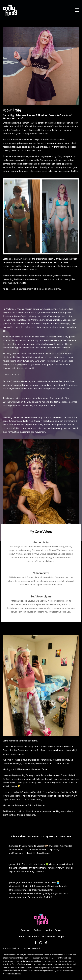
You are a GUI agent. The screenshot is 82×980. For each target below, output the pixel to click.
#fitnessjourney (43, 894)
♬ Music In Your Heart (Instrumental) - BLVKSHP (38, 895)
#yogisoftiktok (58, 894)
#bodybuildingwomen (43, 890)
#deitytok (68, 864)
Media (49, 930)
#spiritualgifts (56, 850)
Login (61, 937)
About (22, 937)
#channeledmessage (18, 868)
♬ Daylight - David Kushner (38, 853)
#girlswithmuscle (59, 886)
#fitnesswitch (15, 886)
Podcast (38, 930)
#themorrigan (56, 864)
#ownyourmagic (65, 868)
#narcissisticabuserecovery (22, 894)
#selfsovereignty (48, 868)
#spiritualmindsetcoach (37, 850)
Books (58, 930)
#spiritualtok (66, 846)
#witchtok (54, 846)
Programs (26, 930)
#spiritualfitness (16, 872)
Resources (33, 937)
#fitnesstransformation (20, 890)
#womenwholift (17, 850)
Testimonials (48, 937)
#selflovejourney (16, 853)
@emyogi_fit (15, 846)
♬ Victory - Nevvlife (34, 872)
